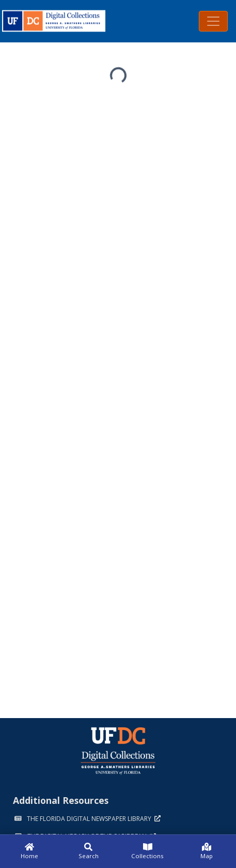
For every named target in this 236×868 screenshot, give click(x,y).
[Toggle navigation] (213, 21)
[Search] (88, 851)
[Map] (207, 851)
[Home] (29, 851)
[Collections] (148, 851)
